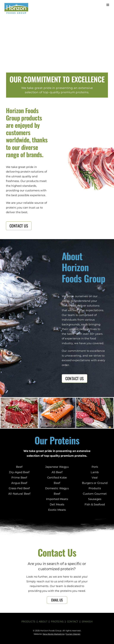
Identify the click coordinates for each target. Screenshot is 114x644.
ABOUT (43, 622)
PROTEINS (57, 622)
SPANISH (87, 622)
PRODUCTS (28, 622)
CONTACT (73, 622)
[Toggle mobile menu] (108, 5)
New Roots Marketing (54, 634)
